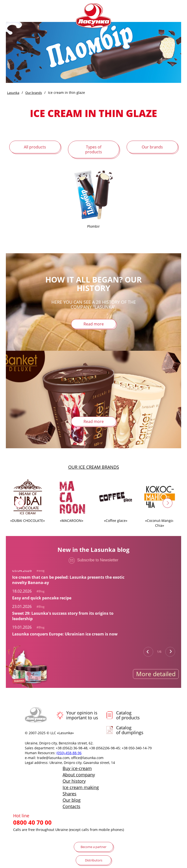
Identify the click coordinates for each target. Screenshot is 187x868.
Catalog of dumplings (130, 730)
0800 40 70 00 (32, 822)
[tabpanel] (71, 576)
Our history (74, 781)
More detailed (156, 674)
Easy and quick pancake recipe (42, 598)
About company (79, 775)
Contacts (71, 806)
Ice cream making (81, 787)
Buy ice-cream (77, 768)
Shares (70, 794)
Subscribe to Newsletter (93, 561)
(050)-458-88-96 (69, 753)
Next (170, 652)
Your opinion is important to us (82, 715)
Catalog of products (128, 715)
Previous (148, 652)
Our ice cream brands (94, 467)
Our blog (72, 800)
